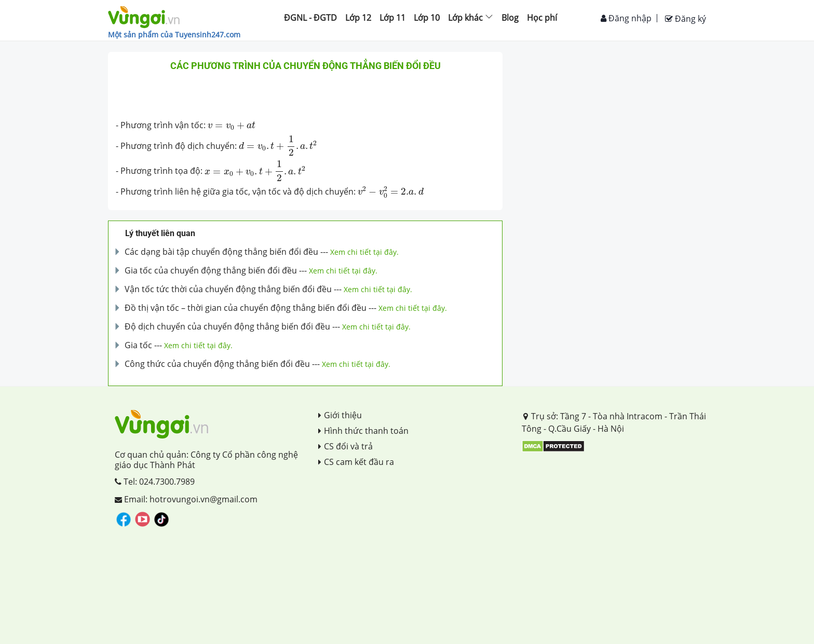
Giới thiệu (340, 415)
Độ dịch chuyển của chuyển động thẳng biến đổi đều (227, 326)
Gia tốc (138, 345)
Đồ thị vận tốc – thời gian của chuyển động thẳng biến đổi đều (246, 308)
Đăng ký (686, 19)
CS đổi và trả (345, 446)
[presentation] (232, 126)
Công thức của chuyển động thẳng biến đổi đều (217, 364)
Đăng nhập (626, 18)
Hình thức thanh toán (363, 431)
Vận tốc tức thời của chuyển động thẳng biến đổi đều (228, 289)
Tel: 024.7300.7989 (155, 482)
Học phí (542, 18)
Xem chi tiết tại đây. (364, 252)
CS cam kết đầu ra (356, 462)
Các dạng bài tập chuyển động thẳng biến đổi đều (221, 252)
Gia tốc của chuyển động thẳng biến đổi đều (211, 270)
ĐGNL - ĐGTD (310, 18)
